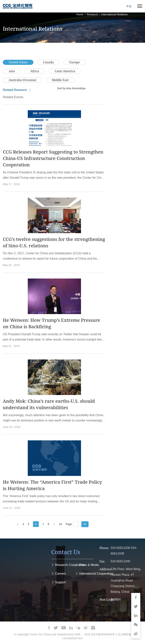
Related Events (13, 97)
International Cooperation (94, 574)
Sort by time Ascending (71, 88)
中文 (129, 6)
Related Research (15, 90)
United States (18, 62)
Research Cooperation (68, 565)
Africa (35, 71)
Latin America (65, 71)
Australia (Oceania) (22, 80)
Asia (12, 71)
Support (58, 582)
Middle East (60, 80)
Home (80, 14)
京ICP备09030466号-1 (104, 634)
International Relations (115, 14)
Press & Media (87, 565)
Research (92, 14)
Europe (74, 62)
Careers (58, 574)
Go (85, 524)
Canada (48, 62)
